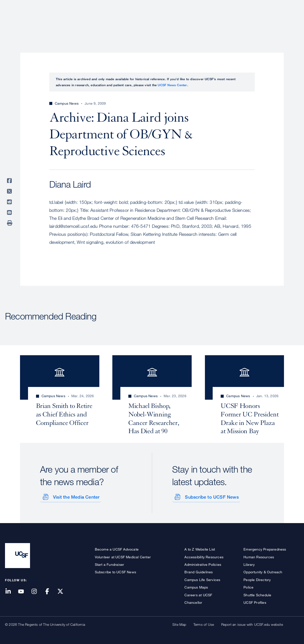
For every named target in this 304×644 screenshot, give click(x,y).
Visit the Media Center (75, 496)
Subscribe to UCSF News (211, 496)
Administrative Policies (203, 563)
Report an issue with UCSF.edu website (252, 624)
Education (229, 21)
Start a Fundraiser (110, 563)
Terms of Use (204, 624)
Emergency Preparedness (265, 548)
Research (200, 21)
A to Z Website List (200, 548)
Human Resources (259, 556)
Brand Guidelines (199, 571)
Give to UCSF (280, 5)
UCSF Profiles (255, 601)
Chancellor (193, 601)
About (141, 21)
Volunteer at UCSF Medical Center (123, 556)
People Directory (257, 579)
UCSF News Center (172, 85)
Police (248, 586)
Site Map (179, 624)
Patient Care (168, 21)
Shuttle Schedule (257, 594)
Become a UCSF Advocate (117, 548)
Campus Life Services (202, 579)
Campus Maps (196, 586)
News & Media (262, 21)
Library (249, 563)
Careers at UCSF (198, 594)
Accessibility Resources (204, 556)
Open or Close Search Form (290, 21)
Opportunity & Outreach (263, 571)
